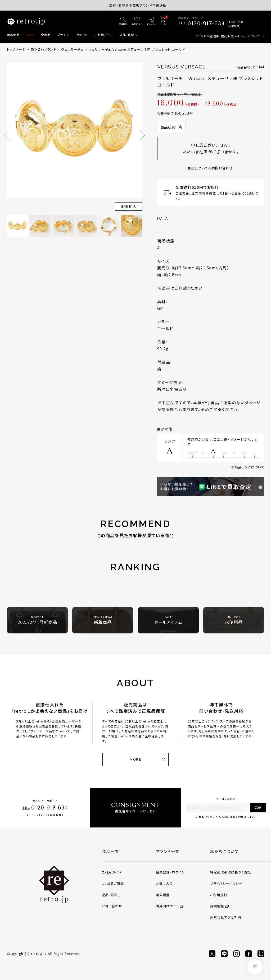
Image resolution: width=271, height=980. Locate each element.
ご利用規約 (219, 895)
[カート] (163, 21)
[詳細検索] (123, 21)
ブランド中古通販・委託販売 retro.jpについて (227, 36)
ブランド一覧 (168, 851)
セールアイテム (168, 620)
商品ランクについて (250, 467)
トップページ (16, 49)
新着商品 (13, 35)
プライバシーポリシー (226, 884)
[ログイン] (151, 21)
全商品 (46, 35)
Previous (7, 135)
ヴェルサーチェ (72, 49)
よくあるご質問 (113, 884)
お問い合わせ (112, 906)
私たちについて (225, 851)
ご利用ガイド (104, 35)
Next (142, 135)
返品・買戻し (128, 35)
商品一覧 (110, 851)
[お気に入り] (137, 21)
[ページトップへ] (255, 967)
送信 (258, 808)
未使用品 (234, 620)
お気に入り (164, 884)
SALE (30, 35)
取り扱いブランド (44, 49)
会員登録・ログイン (170, 872)
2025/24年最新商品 (37, 620)
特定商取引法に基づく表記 (231, 872)
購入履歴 (163, 895)
